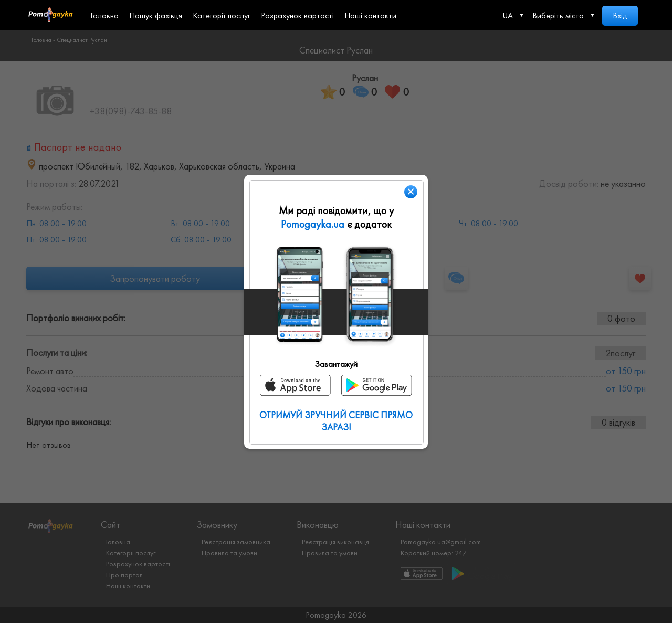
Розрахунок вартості (297, 15)
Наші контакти (370, 15)
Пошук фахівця (156, 15)
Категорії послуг (222, 15)
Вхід (620, 15)
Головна (104, 15)
